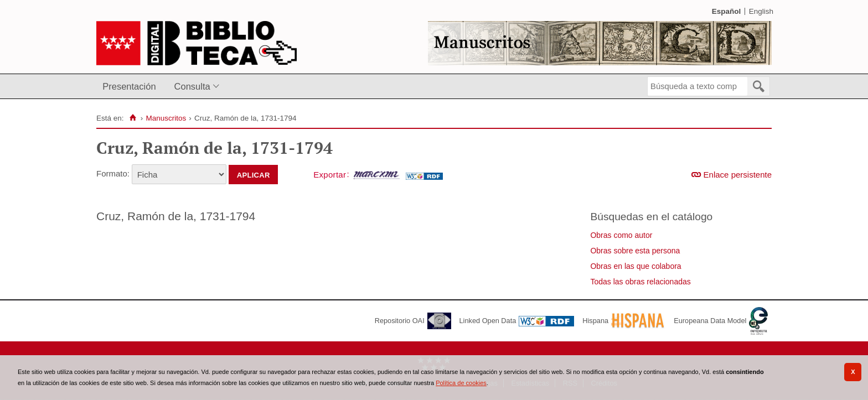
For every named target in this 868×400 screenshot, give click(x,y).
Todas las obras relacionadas (640, 282)
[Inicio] (133, 118)
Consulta (192, 86)
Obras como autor (621, 235)
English (761, 11)
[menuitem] (131, 87)
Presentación (129, 86)
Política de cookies (461, 383)
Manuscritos (166, 118)
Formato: (113, 173)
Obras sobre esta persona (635, 251)
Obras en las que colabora (635, 266)
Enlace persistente (738, 175)
